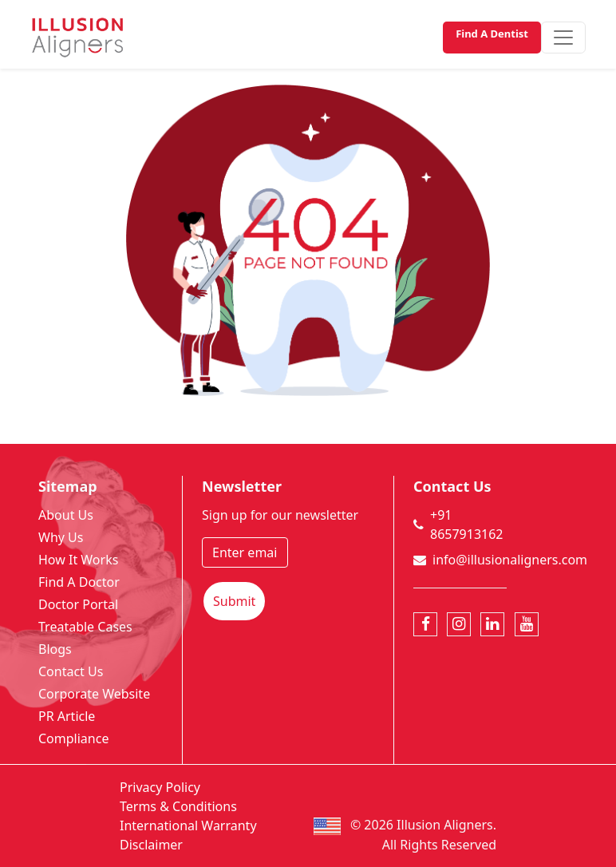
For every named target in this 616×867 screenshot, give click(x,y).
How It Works (78, 560)
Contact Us (71, 671)
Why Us (61, 537)
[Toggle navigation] (563, 38)
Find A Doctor (79, 582)
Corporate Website (94, 694)
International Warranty (188, 825)
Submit (234, 601)
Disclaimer (151, 845)
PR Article (67, 716)
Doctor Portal (78, 604)
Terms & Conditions (178, 806)
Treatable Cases (85, 627)
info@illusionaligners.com (510, 560)
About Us (66, 515)
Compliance (73, 738)
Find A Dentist (492, 34)
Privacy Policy (160, 787)
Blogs (55, 649)
